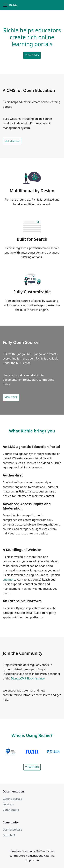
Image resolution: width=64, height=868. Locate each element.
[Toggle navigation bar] (5, 5)
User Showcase (12, 830)
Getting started (12, 799)
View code (11, 397)
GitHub (9, 835)
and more (9, 580)
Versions (8, 804)
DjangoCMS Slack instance (28, 678)
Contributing (11, 810)
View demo (32, 55)
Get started (12, 141)
